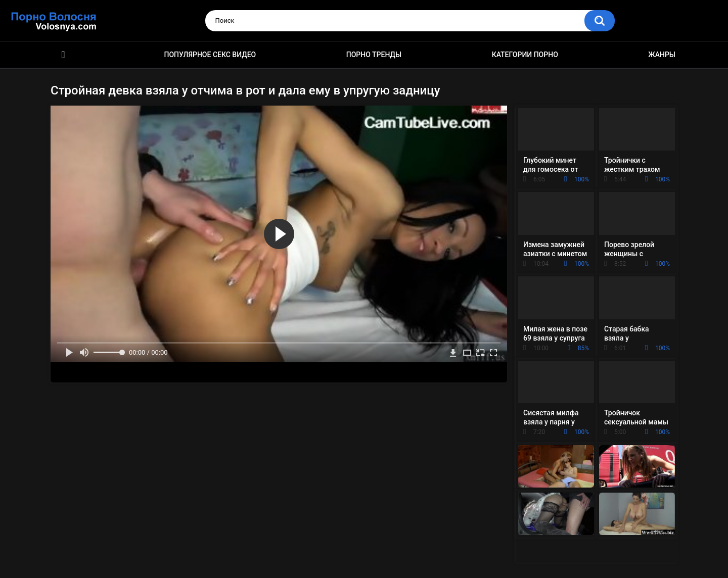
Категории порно (525, 55)
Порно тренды (374, 55)
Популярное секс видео (210, 55)
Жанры (662, 55)
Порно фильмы (63, 55)
